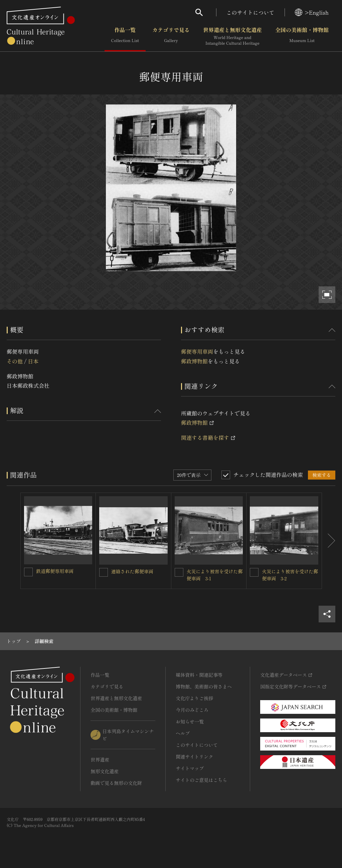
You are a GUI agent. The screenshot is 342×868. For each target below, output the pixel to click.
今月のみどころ (192, 710)
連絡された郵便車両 (132, 571)
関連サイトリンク (194, 757)
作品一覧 (125, 36)
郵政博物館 (194, 361)
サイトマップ (190, 768)
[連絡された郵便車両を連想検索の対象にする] (104, 572)
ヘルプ (183, 733)
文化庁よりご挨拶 (194, 698)
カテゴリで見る (171, 36)
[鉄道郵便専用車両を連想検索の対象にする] (28, 572)
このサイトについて (250, 12)
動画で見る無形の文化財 (116, 783)
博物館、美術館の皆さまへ (204, 686)
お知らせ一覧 (190, 721)
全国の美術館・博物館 (302, 36)
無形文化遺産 (105, 771)
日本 (33, 361)
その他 (15, 361)
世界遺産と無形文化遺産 (232, 36)
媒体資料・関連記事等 (199, 675)
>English (312, 12)
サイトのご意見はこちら (201, 780)
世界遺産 (100, 760)
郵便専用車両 (197, 351)
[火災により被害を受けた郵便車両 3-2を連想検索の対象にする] (254, 572)
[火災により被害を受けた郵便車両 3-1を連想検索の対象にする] (179, 572)
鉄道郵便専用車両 (55, 571)
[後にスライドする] (329, 541)
